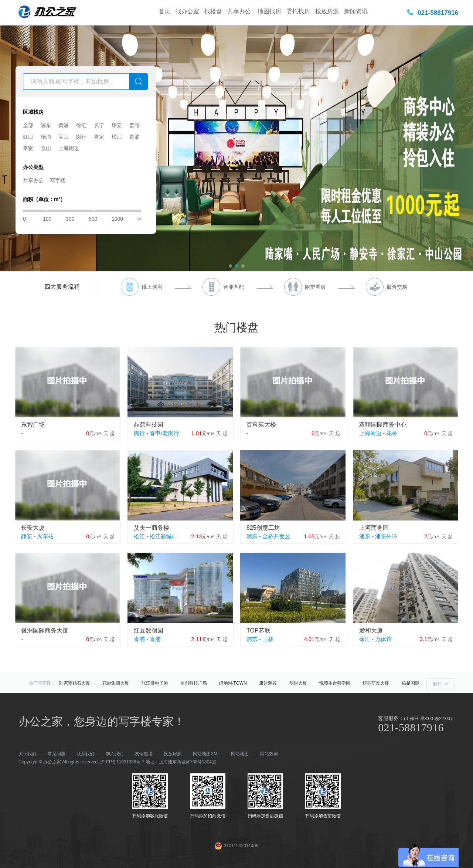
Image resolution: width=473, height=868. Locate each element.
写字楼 (58, 180)
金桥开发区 (276, 536)
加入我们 (115, 754)
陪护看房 (315, 287)
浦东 (46, 125)
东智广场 (33, 425)
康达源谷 (268, 683)
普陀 (135, 125)
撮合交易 (397, 287)
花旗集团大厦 (116, 683)
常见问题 (57, 754)
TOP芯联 (258, 630)
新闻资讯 (356, 11)
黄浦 (64, 125)
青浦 (135, 137)
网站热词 (269, 754)
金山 (46, 148)
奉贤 (28, 148)
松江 (117, 137)
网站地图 (240, 754)
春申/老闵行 (164, 433)
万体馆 (383, 639)
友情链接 (144, 754)
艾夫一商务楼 (152, 528)
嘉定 (99, 137)
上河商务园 (374, 528)
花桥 (392, 433)
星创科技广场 (194, 683)
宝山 (64, 137)
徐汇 (81, 125)
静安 (117, 125)
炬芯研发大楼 (376, 683)
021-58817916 (438, 13)
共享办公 (240, 11)
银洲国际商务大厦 (45, 630)
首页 (164, 11)
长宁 (99, 125)
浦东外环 (386, 536)
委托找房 (298, 11)
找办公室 (187, 11)
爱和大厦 (371, 630)
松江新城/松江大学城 (175, 536)
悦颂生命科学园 (335, 683)
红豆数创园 (149, 630)
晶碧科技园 (149, 425)
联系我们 (85, 754)
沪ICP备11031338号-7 (122, 762)
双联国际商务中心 (383, 425)
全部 (28, 125)
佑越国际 (411, 683)
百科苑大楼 (261, 425)
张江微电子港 (155, 683)
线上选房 (152, 287)
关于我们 (27, 754)
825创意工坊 (263, 528)
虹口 (28, 137)
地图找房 (269, 11)
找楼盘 (213, 11)
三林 (268, 639)
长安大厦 (33, 528)
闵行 (81, 137)
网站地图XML (206, 754)
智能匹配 (234, 287)
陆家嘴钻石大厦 (75, 683)
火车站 (45, 536)
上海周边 (69, 148)
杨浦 (46, 137)
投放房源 (327, 11)
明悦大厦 (298, 683)
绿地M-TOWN (233, 683)
